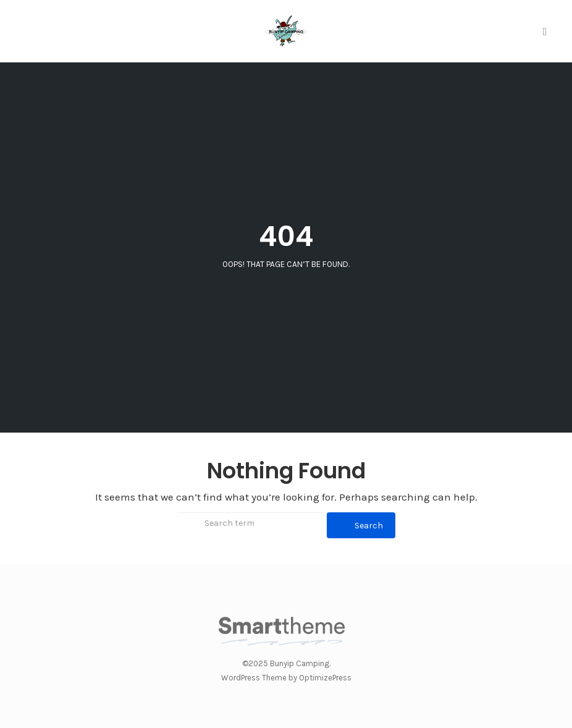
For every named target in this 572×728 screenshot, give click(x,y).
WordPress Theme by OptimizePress (286, 678)
